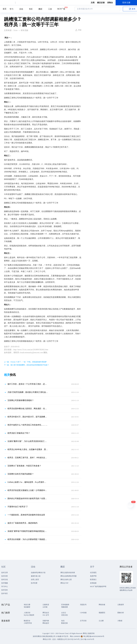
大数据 (120, 621)
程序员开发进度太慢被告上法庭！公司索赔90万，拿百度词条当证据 (28, 490)
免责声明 (93, 576)
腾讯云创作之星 (66, 580)
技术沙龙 (5, 580)
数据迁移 (64, 623)
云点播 (101, 621)
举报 (78, 30)
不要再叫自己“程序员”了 (18, 507)
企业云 (64, 613)
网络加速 (102, 605)
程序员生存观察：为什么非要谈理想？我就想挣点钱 (28, 539)
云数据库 (121, 605)
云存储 (45, 607)
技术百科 (5, 590)
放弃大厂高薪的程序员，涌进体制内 (22, 523)
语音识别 (64, 615)
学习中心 (5, 587)
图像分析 (121, 613)
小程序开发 (28, 623)
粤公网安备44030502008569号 (94, 636)
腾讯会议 (46, 613)
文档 (93, 3)
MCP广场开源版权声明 (98, 587)
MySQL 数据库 (29, 615)
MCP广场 (61, 9)
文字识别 (83, 621)
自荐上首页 (35, 580)
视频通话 (102, 613)
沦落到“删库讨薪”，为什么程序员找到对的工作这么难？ (28, 441)
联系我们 (93, 580)
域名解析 (27, 607)
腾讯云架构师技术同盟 (68, 576)
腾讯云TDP (64, 583)
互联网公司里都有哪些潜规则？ (21, 400)
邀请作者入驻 (36, 576)
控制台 (110, 3)
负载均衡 (46, 621)
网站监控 (46, 623)
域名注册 (27, 605)
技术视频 (5, 583)
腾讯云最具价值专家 (68, 573)
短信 (63, 621)
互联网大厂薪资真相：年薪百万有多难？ (24, 466)
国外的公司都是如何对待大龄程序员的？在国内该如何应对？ (28, 499)
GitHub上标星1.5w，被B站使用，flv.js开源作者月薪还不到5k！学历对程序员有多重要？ (28, 482)
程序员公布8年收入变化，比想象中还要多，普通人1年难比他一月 (28, 449)
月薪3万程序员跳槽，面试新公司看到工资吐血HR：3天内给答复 (28, 392)
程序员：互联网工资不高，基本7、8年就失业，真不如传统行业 (28, 458)
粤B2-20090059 (75, 636)
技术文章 (5, 573)
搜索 (117, 9)
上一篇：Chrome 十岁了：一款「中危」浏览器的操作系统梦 (25, 362)
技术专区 (5, 593)
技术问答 (5, 576)
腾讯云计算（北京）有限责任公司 (55, 639)
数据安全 (27, 621)
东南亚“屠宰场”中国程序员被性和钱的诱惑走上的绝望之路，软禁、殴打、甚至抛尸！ (28, 531)
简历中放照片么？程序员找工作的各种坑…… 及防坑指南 (28, 425)
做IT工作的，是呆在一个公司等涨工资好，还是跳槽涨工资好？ (28, 384)
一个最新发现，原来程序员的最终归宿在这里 (26, 515)
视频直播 (64, 607)
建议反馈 (101, 3)
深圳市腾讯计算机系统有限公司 (44, 636)
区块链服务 (65, 605)
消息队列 (83, 605)
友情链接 (93, 583)
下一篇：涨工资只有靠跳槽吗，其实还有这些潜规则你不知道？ (26, 365)
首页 (5, 9)
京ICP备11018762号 (87, 639)
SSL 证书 (46, 615)
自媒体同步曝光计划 (38, 573)
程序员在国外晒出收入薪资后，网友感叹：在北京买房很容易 (28, 409)
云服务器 (46, 605)
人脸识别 (27, 613)
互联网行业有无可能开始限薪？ (21, 474)
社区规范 (93, 573)
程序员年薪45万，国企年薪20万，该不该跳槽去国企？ (28, 417)
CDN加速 (83, 613)
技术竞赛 (34, 583)
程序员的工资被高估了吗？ (19, 433)
